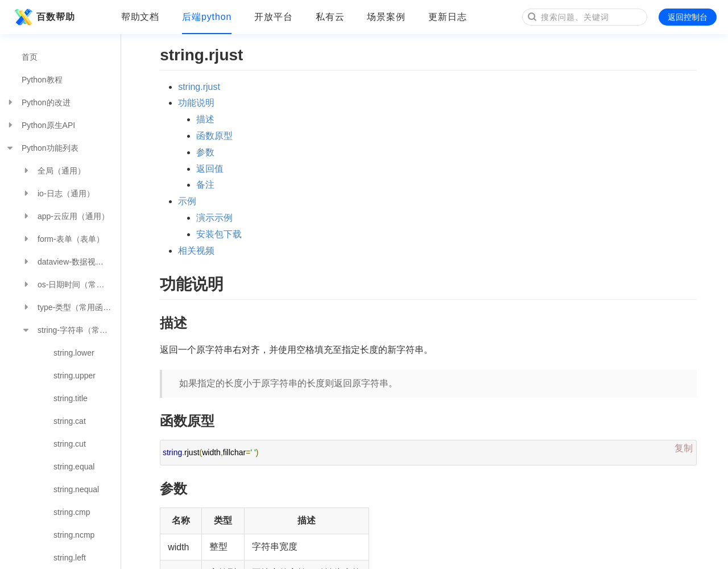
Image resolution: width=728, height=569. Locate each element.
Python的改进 (38, 102)
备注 (205, 185)
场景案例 (386, 17)
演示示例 (214, 218)
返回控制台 (688, 17)
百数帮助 (43, 17)
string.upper (75, 376)
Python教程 (42, 80)
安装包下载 (219, 234)
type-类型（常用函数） (70, 307)
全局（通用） (53, 171)
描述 (205, 119)
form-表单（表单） (63, 239)
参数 (205, 152)
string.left (70, 558)
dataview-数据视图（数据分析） (71, 262)
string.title (71, 398)
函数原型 (214, 136)
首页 (30, 57)
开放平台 (274, 17)
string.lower (74, 353)
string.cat (70, 421)
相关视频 (196, 251)
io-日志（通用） (58, 193)
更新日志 (448, 17)
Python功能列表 (42, 148)
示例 (187, 201)
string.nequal (76, 489)
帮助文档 (140, 17)
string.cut (70, 444)
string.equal (74, 467)
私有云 (330, 17)
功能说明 (196, 103)
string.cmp (72, 512)
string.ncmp (74, 535)
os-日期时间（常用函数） (71, 284)
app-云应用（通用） (65, 216)
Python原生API (40, 125)
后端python (207, 17)
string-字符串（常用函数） (71, 330)
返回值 (210, 169)
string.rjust (199, 87)
